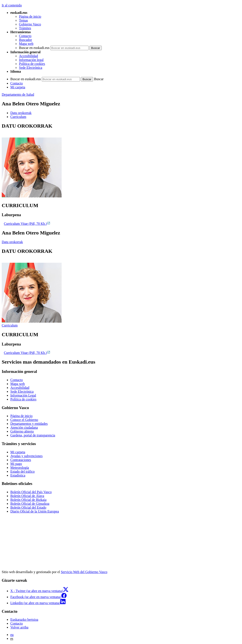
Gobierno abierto (22, 431)
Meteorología (20, 468)
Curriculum (10, 325)
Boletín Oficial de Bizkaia (28, 500)
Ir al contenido (12, 5)
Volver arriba (19, 627)
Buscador (25, 40)
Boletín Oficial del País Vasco (31, 492)
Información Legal (23, 395)
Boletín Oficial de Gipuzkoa (30, 504)
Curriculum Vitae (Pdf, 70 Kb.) (27, 224)
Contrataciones (21, 460)
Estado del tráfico (23, 471)
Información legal (31, 60)
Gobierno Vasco (30, 24)
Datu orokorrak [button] (21, 113)
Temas (23, 20)
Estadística (18, 475)
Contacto (25, 36)
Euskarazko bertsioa (24, 620)
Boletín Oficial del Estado (28, 507)
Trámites (25, 28)
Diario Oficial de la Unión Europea (35, 511)
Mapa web (26, 44)
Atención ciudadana (24, 428)
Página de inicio (30, 16)
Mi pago (16, 464)
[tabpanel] (121, 161)
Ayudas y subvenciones (27, 456)
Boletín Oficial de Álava (27, 496)
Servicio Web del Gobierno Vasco (84, 572)
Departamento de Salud (18, 95)
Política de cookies (32, 64)
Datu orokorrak (12, 242)
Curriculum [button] (18, 117)
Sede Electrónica (31, 68)
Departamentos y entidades (29, 424)
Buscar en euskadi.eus (34, 48)
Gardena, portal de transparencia (33, 435)
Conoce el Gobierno (24, 420)
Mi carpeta (18, 87)
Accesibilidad (28, 56)
